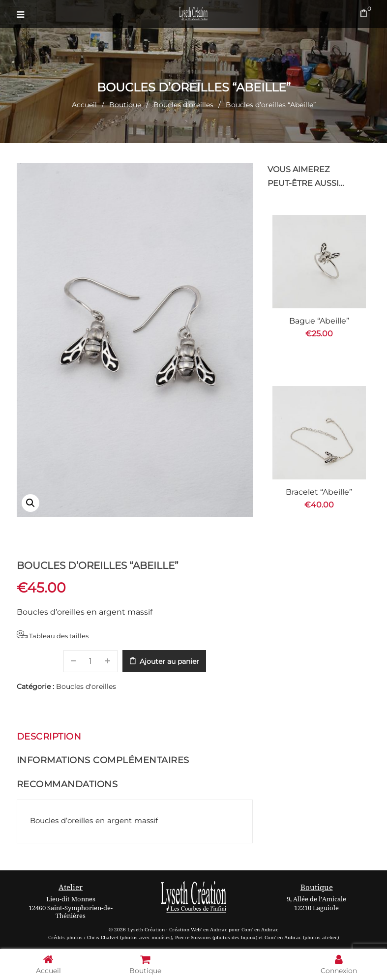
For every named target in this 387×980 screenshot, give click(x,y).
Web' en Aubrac (209, 930)
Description (49, 737)
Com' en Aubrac (260, 930)
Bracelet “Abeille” (319, 492)
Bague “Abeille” (319, 321)
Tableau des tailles (53, 635)
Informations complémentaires (103, 760)
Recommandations (67, 784)
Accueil (84, 105)
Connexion (339, 964)
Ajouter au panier (169, 661)
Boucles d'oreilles (183, 105)
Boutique (125, 105)
